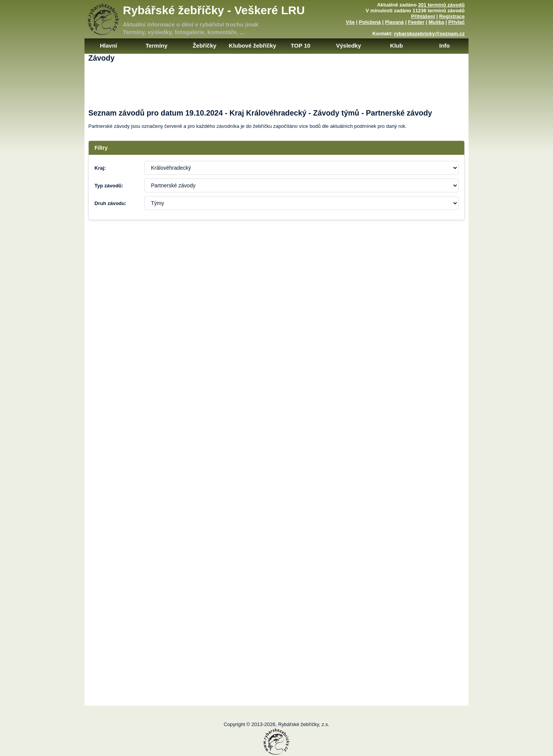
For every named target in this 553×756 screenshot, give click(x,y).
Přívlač (456, 22)
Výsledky (349, 45)
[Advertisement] (276, 91)
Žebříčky (205, 45)
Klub (397, 45)
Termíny (156, 45)
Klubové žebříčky (252, 45)
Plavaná (394, 22)
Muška (436, 22)
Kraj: (100, 168)
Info (445, 45)
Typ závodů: (109, 186)
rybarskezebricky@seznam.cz (429, 34)
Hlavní (108, 45)
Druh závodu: (110, 203)
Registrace (452, 16)
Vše (350, 22)
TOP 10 (301, 45)
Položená (370, 22)
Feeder (416, 22)
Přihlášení (423, 16)
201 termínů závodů (441, 5)
